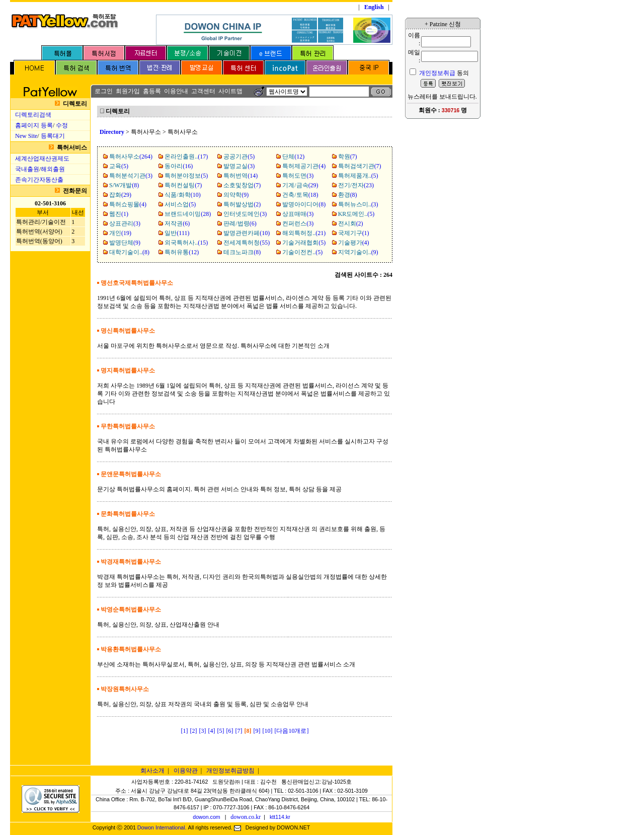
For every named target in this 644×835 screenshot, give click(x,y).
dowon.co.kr (246, 817)
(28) (188, 214)
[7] (239, 731)
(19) (120, 233)
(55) (247, 243)
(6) (177, 223)
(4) (304, 166)
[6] (230, 731)
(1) (119, 214)
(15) (186, 243)
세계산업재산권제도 (42, 159)
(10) (182, 195)
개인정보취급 (437, 73)
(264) (131, 157)
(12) (293, 157)
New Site (26, 136)
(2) (242, 204)
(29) (300, 185)
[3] (203, 731)
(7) (348, 157)
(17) (186, 157)
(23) (356, 185)
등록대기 (53, 136)
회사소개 (152, 771)
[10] (268, 731)
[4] (212, 731)
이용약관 (186, 771)
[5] (221, 731)
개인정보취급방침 (230, 771)
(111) (177, 233)
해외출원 (53, 169)
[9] (257, 731)
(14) (240, 176)
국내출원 (27, 169)
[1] (185, 731)
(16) (179, 166)
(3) (239, 166)
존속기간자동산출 (39, 180)
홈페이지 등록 (34, 125)
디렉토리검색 (33, 115)
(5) (239, 157)
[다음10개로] (292, 731)
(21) (304, 233)
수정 (62, 125)
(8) (124, 185)
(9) (236, 195)
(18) (300, 195)
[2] (194, 731)
